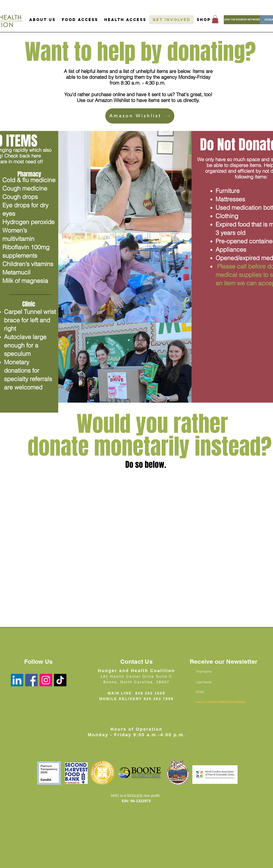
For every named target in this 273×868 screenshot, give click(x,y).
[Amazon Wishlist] (140, 116)
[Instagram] (46, 680)
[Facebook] (31, 680)
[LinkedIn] (17, 680)
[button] (215, 19)
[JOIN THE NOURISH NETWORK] (242, 20)
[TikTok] (60, 680)
